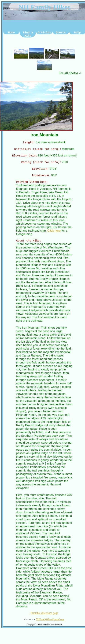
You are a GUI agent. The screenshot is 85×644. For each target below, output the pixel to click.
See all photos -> (70, 73)
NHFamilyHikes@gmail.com (50, 622)
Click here (54, 233)
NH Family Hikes (44, 7)
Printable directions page (44, 616)
